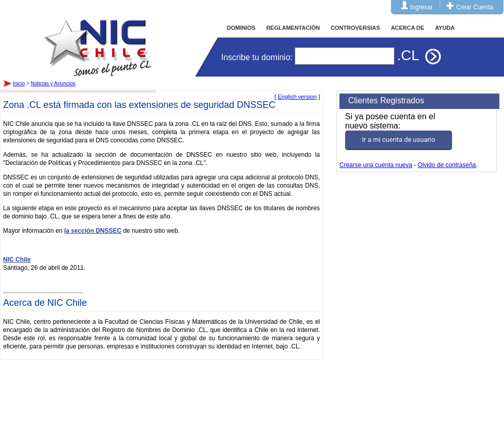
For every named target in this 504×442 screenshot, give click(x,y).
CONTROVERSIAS (355, 28)
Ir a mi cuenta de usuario (399, 140)
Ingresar (422, 7)
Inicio (98, 38)
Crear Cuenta (475, 7)
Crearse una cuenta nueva (376, 165)
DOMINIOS (241, 28)
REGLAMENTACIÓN (293, 28)
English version (297, 97)
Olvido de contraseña (447, 165)
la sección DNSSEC (93, 231)
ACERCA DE (408, 28)
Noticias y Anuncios (53, 84)
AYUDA (445, 28)
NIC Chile (17, 260)
